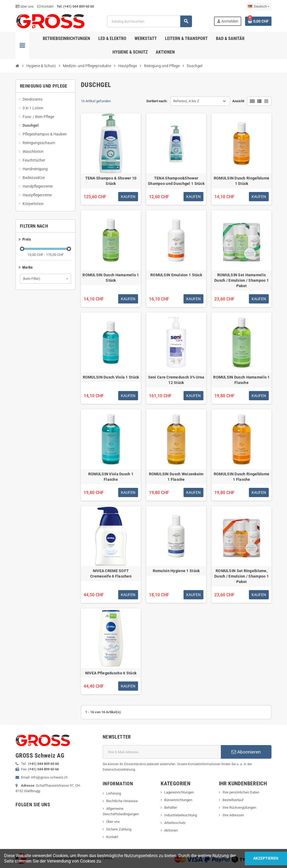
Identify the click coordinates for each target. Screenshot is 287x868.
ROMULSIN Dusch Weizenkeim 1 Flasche (176, 477)
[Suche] (149, 21)
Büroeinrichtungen (178, 800)
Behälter (171, 807)
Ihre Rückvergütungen (239, 807)
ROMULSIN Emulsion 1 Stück (176, 275)
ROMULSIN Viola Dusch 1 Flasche (111, 477)
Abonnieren (246, 752)
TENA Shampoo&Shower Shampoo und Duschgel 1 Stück (176, 181)
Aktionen (171, 830)
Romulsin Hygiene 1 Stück (176, 571)
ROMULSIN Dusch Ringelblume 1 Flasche (242, 477)
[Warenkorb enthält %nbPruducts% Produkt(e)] (258, 21)
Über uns (113, 822)
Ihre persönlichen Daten (241, 792)
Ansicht (238, 101)
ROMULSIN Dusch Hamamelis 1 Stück (111, 278)
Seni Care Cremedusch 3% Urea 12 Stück (176, 380)
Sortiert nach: (157, 101)
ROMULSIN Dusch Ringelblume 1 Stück (242, 181)
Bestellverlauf (233, 800)
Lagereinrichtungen (179, 792)
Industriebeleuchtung (181, 815)
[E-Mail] (162, 752)
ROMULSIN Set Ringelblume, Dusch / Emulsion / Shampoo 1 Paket (242, 576)
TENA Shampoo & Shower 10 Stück (111, 181)
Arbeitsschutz (175, 823)
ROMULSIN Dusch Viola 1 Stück (111, 377)
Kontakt (45, 6)
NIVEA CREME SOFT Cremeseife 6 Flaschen (111, 573)
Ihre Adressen (233, 815)
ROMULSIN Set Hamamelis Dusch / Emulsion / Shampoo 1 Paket (242, 280)
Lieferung (114, 793)
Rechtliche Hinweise (122, 801)
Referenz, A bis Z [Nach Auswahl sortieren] (186, 101)
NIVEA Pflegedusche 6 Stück (111, 673)
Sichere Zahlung (119, 829)
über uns (25, 6)
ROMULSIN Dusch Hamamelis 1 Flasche (241, 380)
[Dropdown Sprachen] (259, 7)
